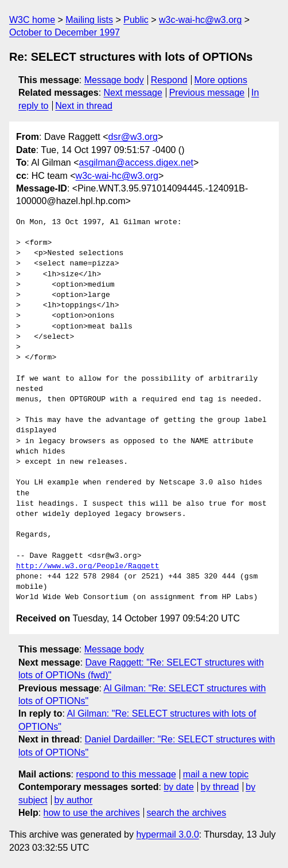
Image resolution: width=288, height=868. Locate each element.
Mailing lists (89, 20)
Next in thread (84, 106)
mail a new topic (216, 774)
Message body (114, 80)
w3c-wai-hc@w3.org (200, 20)
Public (136, 20)
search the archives (187, 813)
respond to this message (126, 774)
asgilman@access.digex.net (136, 163)
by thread (220, 787)
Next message (133, 93)
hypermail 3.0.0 (167, 834)
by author (74, 800)
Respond (169, 80)
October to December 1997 (65, 32)
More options (221, 80)
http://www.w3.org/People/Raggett (88, 566)
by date (178, 787)
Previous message (207, 93)
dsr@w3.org (133, 137)
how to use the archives (92, 813)
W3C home (32, 20)
